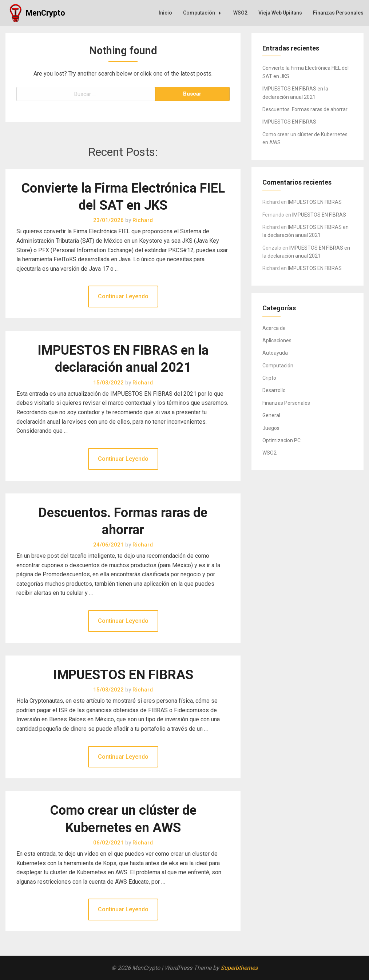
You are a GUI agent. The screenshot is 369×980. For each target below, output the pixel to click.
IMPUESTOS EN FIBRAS (123, 675)
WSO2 (240, 13)
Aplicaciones (277, 340)
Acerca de (274, 328)
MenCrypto (45, 13)
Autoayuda (275, 353)
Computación (204, 13)
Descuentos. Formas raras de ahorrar (305, 109)
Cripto (269, 378)
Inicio (165, 13)
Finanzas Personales (338, 13)
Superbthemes (239, 968)
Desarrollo (274, 390)
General (271, 415)
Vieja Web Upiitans (280, 13)
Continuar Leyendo (123, 296)
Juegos (271, 428)
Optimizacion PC (281, 440)
